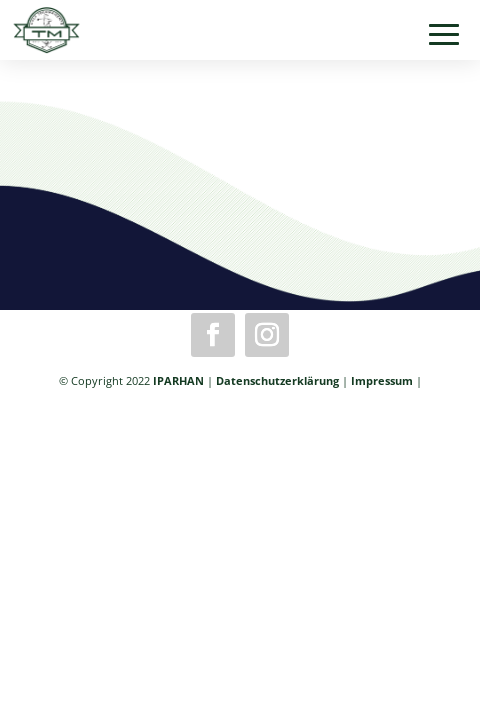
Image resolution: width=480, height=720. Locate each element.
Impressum (382, 380)
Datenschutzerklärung (277, 380)
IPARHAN (178, 380)
